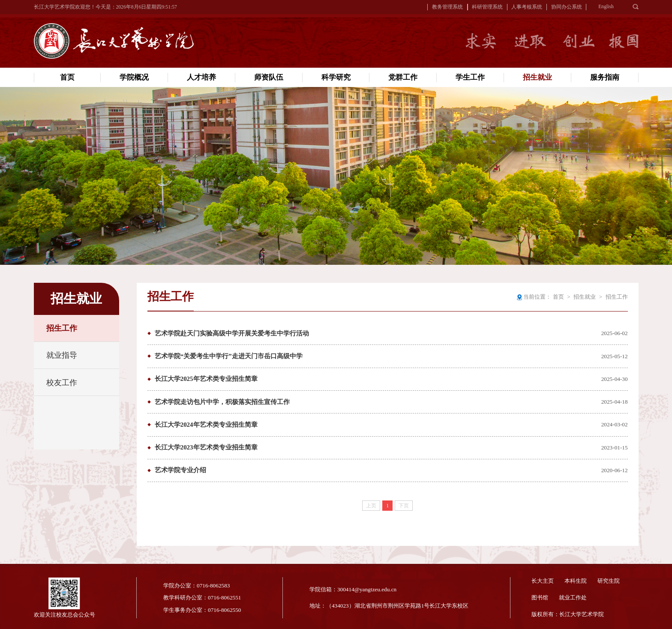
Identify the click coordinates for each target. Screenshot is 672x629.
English (606, 7)
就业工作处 (573, 598)
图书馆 (540, 598)
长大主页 (543, 581)
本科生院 (576, 581)
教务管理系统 (447, 7)
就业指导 (62, 355)
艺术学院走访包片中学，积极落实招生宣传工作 (222, 402)
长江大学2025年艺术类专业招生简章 (206, 379)
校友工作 (62, 383)
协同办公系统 (567, 7)
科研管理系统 (487, 7)
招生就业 (585, 297)
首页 (558, 297)
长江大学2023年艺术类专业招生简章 (206, 447)
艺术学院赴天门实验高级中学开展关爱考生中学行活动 (232, 333)
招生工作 (62, 328)
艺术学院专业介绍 (180, 470)
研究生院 (609, 581)
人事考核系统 (527, 7)
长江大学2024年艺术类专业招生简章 (206, 425)
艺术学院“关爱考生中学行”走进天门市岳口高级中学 (229, 356)
